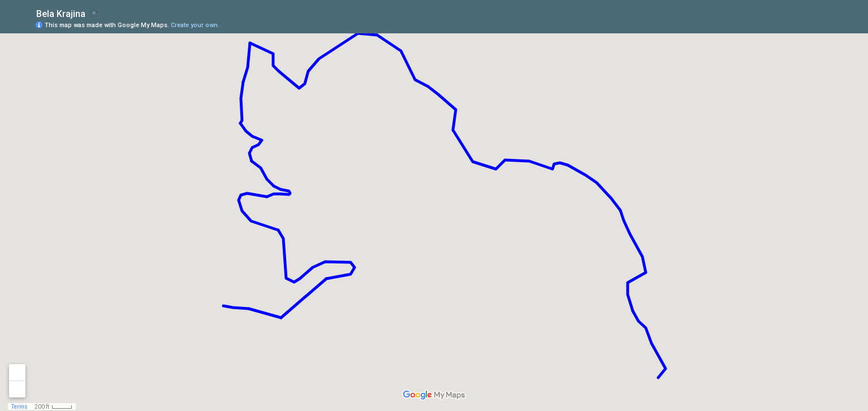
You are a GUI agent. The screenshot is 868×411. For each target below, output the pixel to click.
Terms (20, 407)
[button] (814, 24)
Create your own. (195, 25)
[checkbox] (94, 13)
